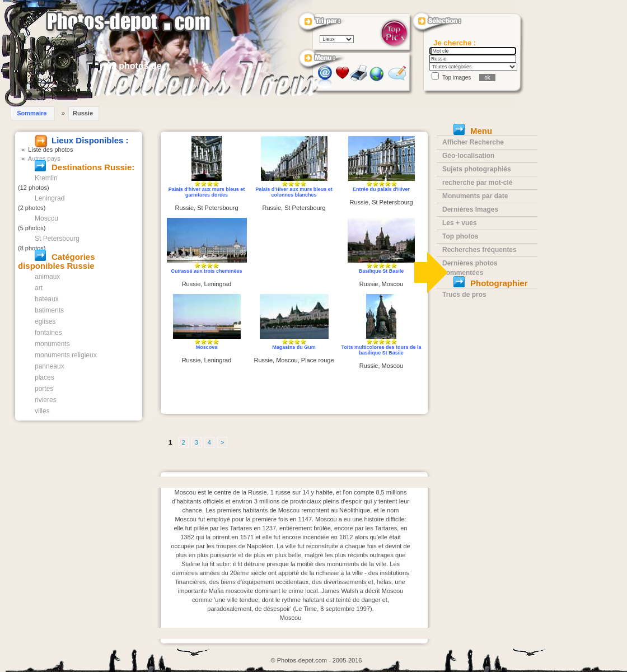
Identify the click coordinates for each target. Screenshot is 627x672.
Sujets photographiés (477, 169)
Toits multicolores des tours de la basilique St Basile (382, 350)
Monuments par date (475, 196)
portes (44, 389)
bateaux (47, 299)
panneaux (50, 366)
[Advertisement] (294, 256)
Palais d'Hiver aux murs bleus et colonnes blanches (294, 192)
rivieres (46, 400)
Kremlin (46, 178)
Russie (83, 113)
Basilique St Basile (382, 271)
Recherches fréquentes (479, 250)
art (39, 288)
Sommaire (32, 113)
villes (42, 411)
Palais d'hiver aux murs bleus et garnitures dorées (207, 192)
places (45, 377)
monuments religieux (66, 355)
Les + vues (460, 223)
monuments (52, 344)
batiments (49, 310)
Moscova (207, 347)
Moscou (46, 218)
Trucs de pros (464, 295)
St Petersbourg (57, 239)
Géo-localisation (468, 156)
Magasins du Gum (294, 347)
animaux (47, 277)
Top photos (460, 236)
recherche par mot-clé (477, 183)
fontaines (48, 333)
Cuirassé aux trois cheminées (206, 271)
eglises (45, 321)
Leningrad (50, 198)
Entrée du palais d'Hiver (381, 189)
